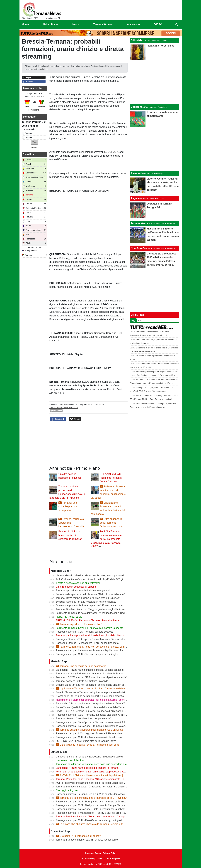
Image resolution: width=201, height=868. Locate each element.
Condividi (58, 419)
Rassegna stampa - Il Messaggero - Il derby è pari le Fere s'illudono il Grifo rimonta (102, 813)
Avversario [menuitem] (133, 24)
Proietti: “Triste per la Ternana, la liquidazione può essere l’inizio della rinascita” (99, 692)
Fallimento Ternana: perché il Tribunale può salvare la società (90, 628)
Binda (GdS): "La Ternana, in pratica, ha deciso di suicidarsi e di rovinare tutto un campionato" (108, 711)
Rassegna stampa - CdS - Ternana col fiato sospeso (85, 632)
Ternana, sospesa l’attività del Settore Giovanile (82, 681)
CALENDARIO (87, 859)
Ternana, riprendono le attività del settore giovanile (84, 591)
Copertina (137, 107)
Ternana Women (140, 223)
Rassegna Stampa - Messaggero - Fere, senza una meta (87, 643)
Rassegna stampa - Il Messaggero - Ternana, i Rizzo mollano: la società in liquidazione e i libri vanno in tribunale (118, 734)
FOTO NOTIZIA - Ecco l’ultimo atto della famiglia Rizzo (86, 741)
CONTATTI (100, 859)
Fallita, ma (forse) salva (69, 617)
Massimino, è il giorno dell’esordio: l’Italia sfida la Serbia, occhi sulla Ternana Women (103, 700)
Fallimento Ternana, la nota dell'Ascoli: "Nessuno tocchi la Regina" (92, 613)
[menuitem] (177, 25)
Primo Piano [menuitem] (51, 24)
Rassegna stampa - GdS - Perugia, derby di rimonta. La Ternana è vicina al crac (100, 802)
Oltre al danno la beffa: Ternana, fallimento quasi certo (112, 523)
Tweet (75, 419)
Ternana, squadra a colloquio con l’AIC (79, 624)
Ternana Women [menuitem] (103, 24)
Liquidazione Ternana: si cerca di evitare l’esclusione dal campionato (95, 689)
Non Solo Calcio (140, 248)
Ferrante (29, 137)
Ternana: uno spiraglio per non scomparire (68, 507)
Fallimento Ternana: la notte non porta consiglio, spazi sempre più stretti (97, 647)
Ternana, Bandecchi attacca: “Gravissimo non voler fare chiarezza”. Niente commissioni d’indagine (110, 787)
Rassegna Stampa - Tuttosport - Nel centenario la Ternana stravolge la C (96, 639)
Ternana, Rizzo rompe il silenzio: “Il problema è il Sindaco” (88, 598)
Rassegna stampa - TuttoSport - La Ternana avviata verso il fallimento (94, 722)
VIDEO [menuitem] (158, 24)
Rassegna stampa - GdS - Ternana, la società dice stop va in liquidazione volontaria (102, 715)
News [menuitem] (76, 24)
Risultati (34, 148)
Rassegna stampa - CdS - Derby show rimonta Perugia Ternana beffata (95, 805)
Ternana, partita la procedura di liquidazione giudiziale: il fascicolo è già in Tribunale (102, 635)
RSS (118, 859)
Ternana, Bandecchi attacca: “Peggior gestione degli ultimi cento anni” (94, 609)
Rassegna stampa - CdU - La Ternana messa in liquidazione (89, 737)
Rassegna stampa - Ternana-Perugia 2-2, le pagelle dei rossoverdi (92, 794)
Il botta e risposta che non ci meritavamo (78, 583)
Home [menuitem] (25, 24)
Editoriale (137, 40)
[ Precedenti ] (34, 110)
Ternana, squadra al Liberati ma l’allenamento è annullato (89, 730)
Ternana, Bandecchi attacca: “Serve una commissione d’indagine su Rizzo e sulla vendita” (105, 817)
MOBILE (111, 859)
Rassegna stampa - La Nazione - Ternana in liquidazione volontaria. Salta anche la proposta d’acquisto (113, 726)
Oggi (133, 320)
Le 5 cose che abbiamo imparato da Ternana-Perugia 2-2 (89, 824)
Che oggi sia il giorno (67, 790)
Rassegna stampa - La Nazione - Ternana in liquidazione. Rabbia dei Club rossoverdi (103, 650)
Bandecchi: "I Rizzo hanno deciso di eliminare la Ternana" (70, 535)
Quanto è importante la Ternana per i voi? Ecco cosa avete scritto (92, 605)
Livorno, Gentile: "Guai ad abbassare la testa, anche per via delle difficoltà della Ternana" (105, 576)
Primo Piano (63, 405)
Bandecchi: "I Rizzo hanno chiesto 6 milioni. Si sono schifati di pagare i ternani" (99, 670)
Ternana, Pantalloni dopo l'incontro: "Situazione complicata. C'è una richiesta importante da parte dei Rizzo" (115, 779)
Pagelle (135, 198)
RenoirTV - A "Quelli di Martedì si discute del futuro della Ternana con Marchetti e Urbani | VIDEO (109, 707)
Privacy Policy (110, 853)
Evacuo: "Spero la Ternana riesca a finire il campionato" (86, 602)
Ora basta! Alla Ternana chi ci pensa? (78, 836)
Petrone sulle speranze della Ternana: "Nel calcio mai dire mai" (90, 594)
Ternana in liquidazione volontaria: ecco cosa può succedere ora (91, 764)
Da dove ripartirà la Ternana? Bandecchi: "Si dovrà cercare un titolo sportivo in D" (101, 757)
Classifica (29, 154)
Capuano (29, 133)
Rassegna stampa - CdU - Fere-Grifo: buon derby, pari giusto (89, 820)
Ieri (139, 320)
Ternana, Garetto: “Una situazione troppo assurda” (84, 719)
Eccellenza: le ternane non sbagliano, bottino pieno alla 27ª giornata (93, 685)
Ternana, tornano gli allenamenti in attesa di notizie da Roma (89, 674)
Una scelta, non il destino (70, 760)
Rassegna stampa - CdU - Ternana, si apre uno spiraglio (87, 654)
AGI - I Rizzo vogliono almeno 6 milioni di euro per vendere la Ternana (94, 783)
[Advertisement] (155, 149)
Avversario (137, 173)
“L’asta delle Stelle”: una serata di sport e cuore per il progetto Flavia (93, 696)
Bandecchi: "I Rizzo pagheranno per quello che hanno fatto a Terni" (93, 704)
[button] (34, 142)
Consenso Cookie (93, 853)
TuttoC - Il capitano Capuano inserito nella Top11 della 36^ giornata (93, 579)
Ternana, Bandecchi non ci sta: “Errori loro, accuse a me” (87, 840)
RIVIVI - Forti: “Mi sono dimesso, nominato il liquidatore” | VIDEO (93, 775)
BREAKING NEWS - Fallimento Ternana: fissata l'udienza (111, 478)
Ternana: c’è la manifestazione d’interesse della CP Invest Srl (91, 798)
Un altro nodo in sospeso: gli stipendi (76, 587)
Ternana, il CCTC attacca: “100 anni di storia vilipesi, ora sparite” (91, 677)
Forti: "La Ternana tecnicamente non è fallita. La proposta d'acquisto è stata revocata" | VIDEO (107, 539)
